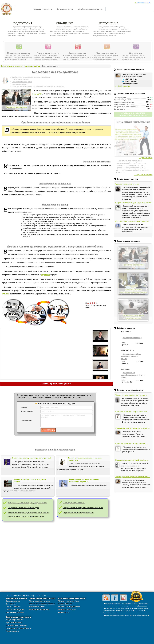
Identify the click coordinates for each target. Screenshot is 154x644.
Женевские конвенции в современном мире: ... (132, 412)
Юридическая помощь (14, 623)
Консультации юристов (128, 241)
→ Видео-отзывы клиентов (143, 175)
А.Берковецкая (142, 606)
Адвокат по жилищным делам (69, 607)
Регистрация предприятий (39, 610)
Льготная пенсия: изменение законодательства (132, 221)
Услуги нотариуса (13, 631)
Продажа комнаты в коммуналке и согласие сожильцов (83, 508)
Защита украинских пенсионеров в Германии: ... (132, 428)
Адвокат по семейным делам (68, 601)
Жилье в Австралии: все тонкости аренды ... (131, 395)
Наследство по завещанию (22, 82)
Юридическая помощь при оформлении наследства (31, 77)
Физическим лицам (65, 9)
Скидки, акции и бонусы (48, 53)
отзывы (5, 294)
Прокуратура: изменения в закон (127, 184)
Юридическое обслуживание (40, 601)
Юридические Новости (127, 179)
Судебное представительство (90, 9)
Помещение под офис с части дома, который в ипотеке (27, 503)
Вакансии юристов (13, 601)
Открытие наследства (20, 79)
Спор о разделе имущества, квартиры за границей (31, 458)
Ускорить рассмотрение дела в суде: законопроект (133, 203)
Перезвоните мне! (144, 3)
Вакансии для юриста (106, 53)
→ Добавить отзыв (146, 158)
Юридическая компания (19, 53)
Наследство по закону (20, 84)
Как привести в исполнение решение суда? (23, 508)
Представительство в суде (16, 625)
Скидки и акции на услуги (15, 610)
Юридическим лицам (43, 9)
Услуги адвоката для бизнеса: (42, 598)
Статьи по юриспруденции (130, 390)
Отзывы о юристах (77, 53)
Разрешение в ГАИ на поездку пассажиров (78, 513)
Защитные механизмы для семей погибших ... (132, 460)
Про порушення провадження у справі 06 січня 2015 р (133, 375)
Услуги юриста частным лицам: (72, 598)
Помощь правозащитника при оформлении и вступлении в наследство (38, 86)
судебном (46, 275)
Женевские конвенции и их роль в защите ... (131, 444)
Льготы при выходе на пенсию (74, 503)
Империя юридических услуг (7, 10)
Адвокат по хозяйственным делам (42, 604)
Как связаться (11, 604)
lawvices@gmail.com (122, 86)
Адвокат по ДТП (64, 612)
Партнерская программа (15, 612)
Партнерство (136, 53)
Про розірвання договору (133, 338)
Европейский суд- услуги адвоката (19, 628)
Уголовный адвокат (65, 604)
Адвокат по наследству (67, 610)
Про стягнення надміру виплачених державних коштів (131, 357)
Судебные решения (126, 328)
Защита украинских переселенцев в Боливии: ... (132, 477)
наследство (37, 94)
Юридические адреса (37, 607)
